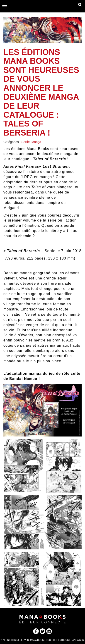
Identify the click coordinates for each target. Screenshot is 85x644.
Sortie (25, 142)
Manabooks (42, 6)
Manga (36, 142)
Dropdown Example (80, 6)
